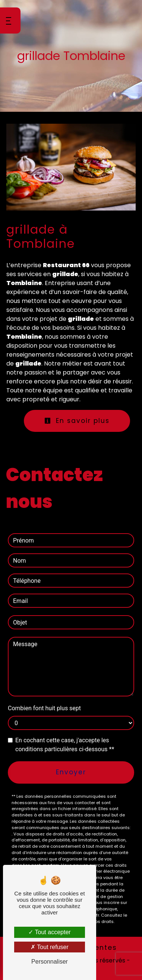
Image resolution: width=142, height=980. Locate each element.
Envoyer (71, 772)
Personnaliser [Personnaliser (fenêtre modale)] (50, 962)
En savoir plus (77, 421)
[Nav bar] (10, 20)
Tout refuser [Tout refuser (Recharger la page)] (50, 947)
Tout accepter (49, 932)
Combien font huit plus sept (44, 708)
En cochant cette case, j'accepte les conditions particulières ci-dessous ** (65, 745)
